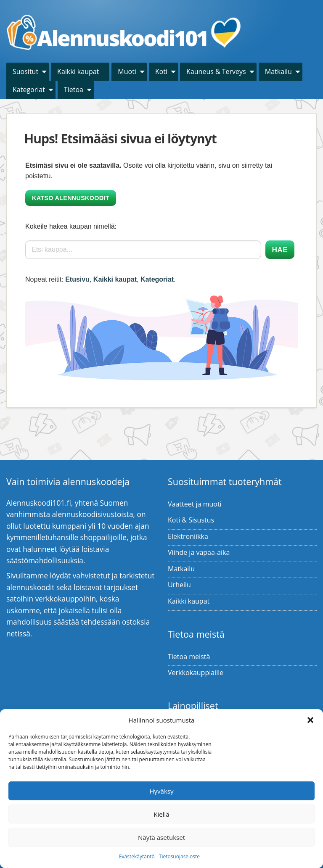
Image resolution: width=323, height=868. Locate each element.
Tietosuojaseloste (179, 856)
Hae (280, 250)
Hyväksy (162, 791)
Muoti (127, 71)
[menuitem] (28, 72)
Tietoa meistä (189, 657)
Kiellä (161, 814)
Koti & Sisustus (191, 520)
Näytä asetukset (161, 837)
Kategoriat (29, 90)
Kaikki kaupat (78, 71)
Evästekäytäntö (137, 856)
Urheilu (179, 585)
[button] (310, 720)
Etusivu (77, 279)
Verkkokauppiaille (196, 673)
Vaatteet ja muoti (195, 504)
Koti (161, 71)
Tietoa (74, 90)
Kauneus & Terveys (216, 71)
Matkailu (278, 71)
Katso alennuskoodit (71, 198)
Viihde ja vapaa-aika (199, 552)
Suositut (25, 71)
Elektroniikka (188, 536)
